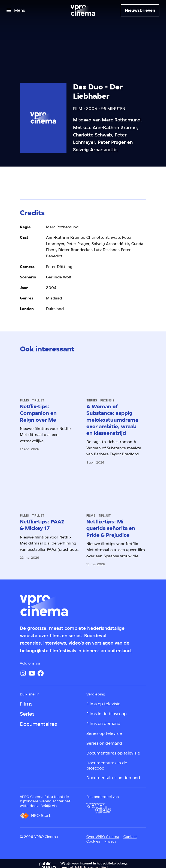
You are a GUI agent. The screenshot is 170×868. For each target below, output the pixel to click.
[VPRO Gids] (99, 809)
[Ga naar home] (83, 10)
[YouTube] (32, 673)
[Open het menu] (16, 10)
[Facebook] (41, 673)
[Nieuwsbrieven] (140, 10)
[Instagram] (23, 673)
